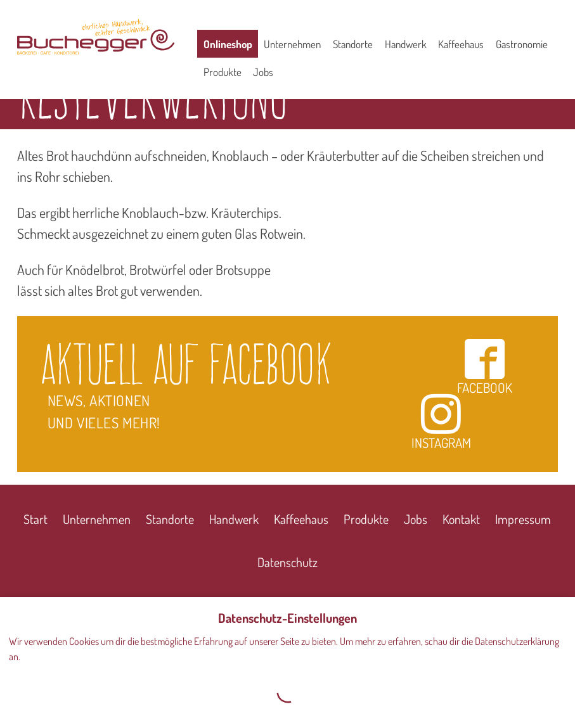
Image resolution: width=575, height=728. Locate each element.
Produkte (223, 72)
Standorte (353, 44)
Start (36, 519)
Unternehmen (292, 44)
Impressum (523, 519)
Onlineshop (228, 44)
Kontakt (461, 519)
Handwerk (406, 44)
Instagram (441, 422)
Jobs (263, 72)
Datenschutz (287, 562)
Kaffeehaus (461, 44)
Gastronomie (522, 44)
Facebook (485, 367)
